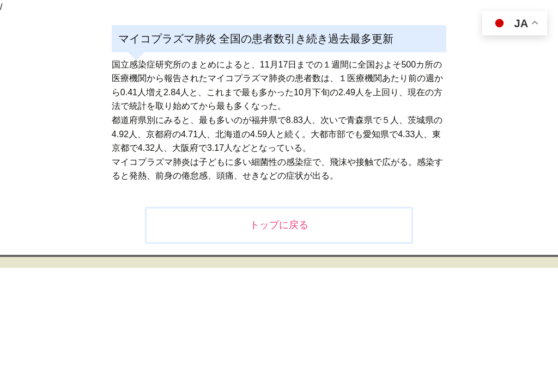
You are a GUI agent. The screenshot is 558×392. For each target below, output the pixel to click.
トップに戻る (279, 225)
